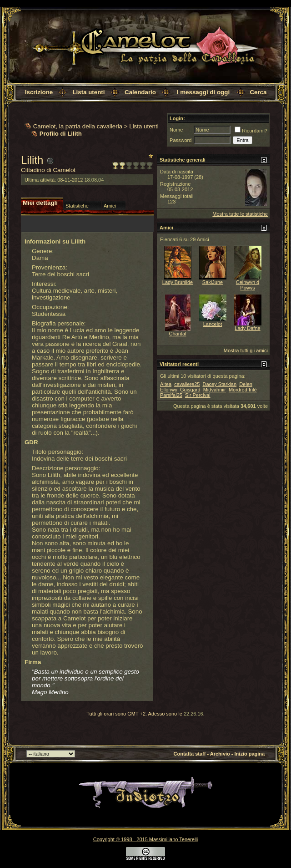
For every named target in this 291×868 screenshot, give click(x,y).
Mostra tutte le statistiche (240, 214)
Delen (246, 384)
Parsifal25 (171, 395)
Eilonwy (169, 390)
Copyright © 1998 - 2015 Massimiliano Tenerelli (145, 839)
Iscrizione (39, 92)
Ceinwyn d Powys (248, 285)
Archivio (220, 754)
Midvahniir (215, 390)
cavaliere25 (187, 384)
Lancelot (213, 324)
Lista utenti (88, 92)
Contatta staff (190, 754)
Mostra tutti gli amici (246, 350)
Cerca (258, 92)
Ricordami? (251, 131)
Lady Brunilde (178, 282)
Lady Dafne (247, 328)
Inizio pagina (250, 754)
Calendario (140, 92)
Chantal (178, 334)
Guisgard (190, 390)
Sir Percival (198, 395)
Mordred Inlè (243, 390)
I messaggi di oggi (203, 92)
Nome (176, 130)
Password (181, 140)
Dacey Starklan (219, 384)
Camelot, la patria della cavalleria (78, 126)
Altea (166, 384)
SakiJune (213, 282)
